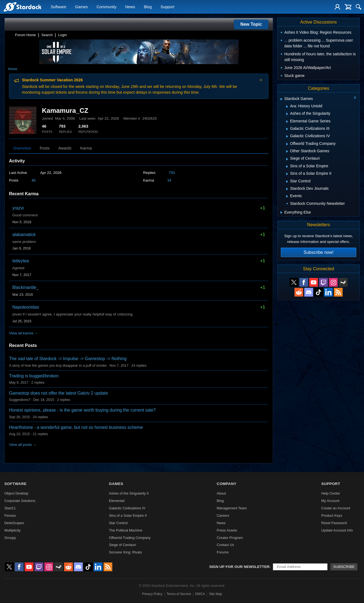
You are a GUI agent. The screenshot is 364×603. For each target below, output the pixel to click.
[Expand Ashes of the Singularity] (287, 114)
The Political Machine (126, 530)
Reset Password (334, 523)
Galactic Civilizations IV (127, 508)
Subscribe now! (318, 252)
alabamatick (24, 235)
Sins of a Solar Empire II (128, 516)
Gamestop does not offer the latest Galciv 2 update (58, 393)
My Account (330, 501)
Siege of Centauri (123, 545)
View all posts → (23, 445)
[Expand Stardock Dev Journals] (287, 189)
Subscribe (344, 567)
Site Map (215, 594)
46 (34, 180)
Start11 (10, 508)
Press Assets (227, 530)
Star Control (118, 523)
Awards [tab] (65, 148)
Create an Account (336, 508)
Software (58, 7)
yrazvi (18, 208)
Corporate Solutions (20, 501)
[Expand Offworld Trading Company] (287, 144)
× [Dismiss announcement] (261, 80)
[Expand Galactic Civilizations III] (287, 129)
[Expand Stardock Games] (281, 99)
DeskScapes (14, 523)
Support (167, 7)
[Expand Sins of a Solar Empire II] (287, 174)
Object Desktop (16, 493)
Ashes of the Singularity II (129, 493)
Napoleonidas (26, 307)
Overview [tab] (22, 148)
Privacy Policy (152, 594)
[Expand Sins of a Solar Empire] (287, 166)
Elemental (117, 501)
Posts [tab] (45, 148)
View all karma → (24, 333)
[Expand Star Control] (287, 182)
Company (227, 484)
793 (172, 173)
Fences (10, 516)
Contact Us (225, 545)
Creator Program (230, 538)
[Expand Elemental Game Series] (287, 122)
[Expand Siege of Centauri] (287, 159)
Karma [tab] (86, 148)
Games (81, 7)
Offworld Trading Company (130, 538)
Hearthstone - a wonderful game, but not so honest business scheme (76, 427)
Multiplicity (12, 530)
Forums (223, 552)
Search (47, 35)
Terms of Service (179, 594)
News (130, 7)
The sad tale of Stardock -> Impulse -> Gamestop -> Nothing (68, 359)
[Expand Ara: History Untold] (287, 107)
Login (62, 35)
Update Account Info (337, 530)
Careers (223, 516)
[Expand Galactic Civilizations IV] (287, 136)
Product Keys (332, 516)
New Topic (251, 24)
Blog (148, 7)
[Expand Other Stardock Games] (287, 151)
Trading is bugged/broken (34, 376)
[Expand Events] (287, 196)
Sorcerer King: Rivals (125, 552)
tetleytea (21, 261)
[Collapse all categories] (355, 97)
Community (106, 7)
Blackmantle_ (25, 287)
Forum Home (25, 35)
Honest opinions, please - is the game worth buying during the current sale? (82, 410)
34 (169, 180)
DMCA (200, 594)
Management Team (232, 508)
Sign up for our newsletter (239, 567)
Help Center (331, 493)
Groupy (10, 538)
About (221, 493)
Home (13, 69)
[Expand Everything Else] (281, 213)
